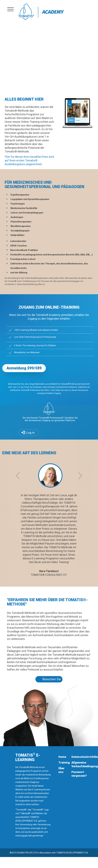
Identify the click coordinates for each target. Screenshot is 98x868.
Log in (30, 433)
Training (64, 763)
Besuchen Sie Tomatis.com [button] (52, 679)
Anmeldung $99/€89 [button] (24, 368)
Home (62, 757)
